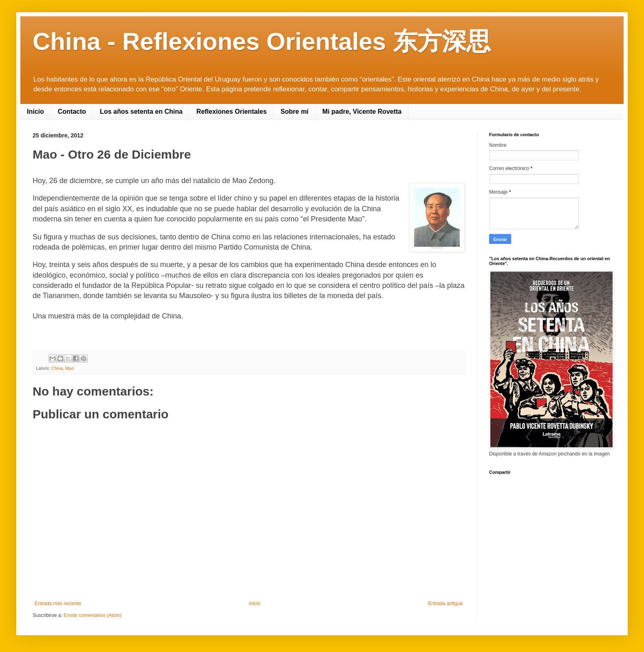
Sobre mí (294, 112)
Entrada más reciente (58, 603)
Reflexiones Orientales (232, 112)
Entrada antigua (445, 603)
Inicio (35, 112)
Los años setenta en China (141, 112)
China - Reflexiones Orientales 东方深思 (262, 41)
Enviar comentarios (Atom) (93, 615)
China (57, 368)
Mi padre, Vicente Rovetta (362, 112)
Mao (69, 368)
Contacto (72, 112)
